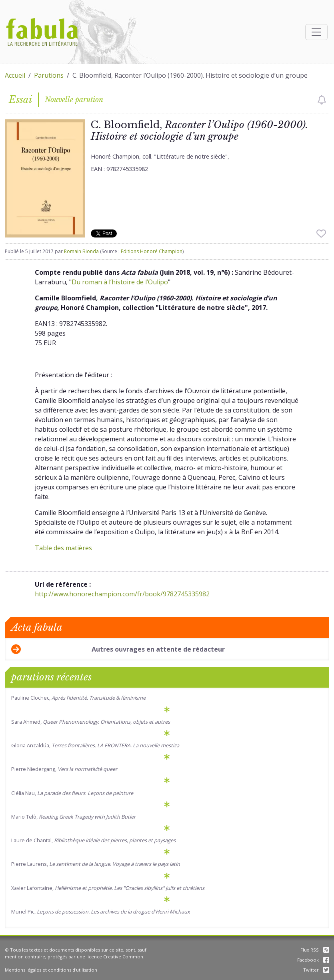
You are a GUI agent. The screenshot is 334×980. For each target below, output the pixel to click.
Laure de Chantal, (93, 840)
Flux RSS (315, 950)
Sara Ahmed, (91, 722)
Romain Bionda (81, 251)
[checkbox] (322, 100)
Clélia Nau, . (72, 793)
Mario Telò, (73, 817)
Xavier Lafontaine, (108, 888)
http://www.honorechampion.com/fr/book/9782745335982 (122, 594)
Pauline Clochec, (78, 698)
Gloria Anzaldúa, (95, 745)
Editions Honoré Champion (152, 251)
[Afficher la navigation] (316, 32)
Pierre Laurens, (96, 864)
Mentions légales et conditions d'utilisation (51, 970)
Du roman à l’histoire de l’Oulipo (120, 282)
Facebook (313, 960)
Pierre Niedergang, (64, 769)
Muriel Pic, (101, 912)
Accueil (15, 75)
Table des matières (63, 548)
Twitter (316, 970)
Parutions (49, 75)
